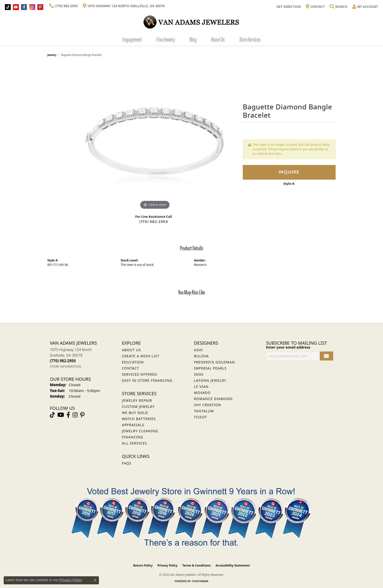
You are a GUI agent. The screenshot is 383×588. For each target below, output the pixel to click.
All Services (134, 443)
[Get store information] (66, 366)
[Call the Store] (63, 361)
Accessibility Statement (233, 565)
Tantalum (204, 411)
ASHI (198, 350)
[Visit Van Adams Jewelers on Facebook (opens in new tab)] (24, 7)
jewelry (52, 55)
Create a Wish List (141, 356)
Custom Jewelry (138, 407)
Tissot (200, 417)
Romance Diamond (213, 399)
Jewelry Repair (137, 400)
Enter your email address (288, 347)
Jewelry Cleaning (140, 431)
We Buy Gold (135, 413)
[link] (64, 6)
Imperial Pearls (210, 368)
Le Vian (201, 387)
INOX (199, 374)
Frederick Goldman (214, 362)
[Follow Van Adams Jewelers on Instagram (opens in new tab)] (32, 7)
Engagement (132, 39)
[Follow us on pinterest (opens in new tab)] (40, 7)
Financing (133, 437)
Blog (193, 39)
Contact (131, 368)
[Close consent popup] (95, 580)
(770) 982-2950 (154, 222)
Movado (202, 393)
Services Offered (139, 374)
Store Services (250, 39)
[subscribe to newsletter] (326, 356)
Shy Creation (207, 405)
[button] (339, 7)
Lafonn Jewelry (210, 380)
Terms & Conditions (197, 565)
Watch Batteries (139, 419)
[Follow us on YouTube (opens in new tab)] (16, 7)
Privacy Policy (168, 565)
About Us (218, 39)
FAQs (127, 463)
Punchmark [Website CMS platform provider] (200, 581)
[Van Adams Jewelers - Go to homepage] (191, 22)
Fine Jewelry (166, 39)
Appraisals (133, 425)
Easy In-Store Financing (147, 380)
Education (133, 362)
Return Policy (143, 565)
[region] (155, 137)
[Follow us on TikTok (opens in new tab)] (8, 7)
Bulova (201, 356)
